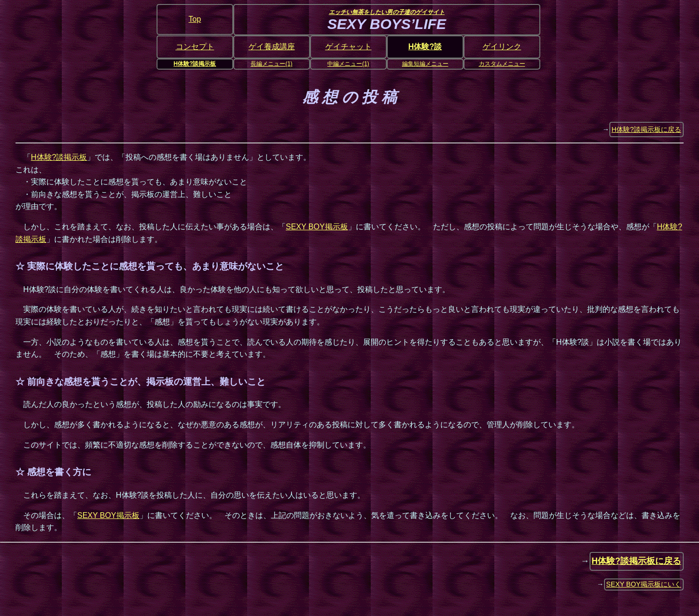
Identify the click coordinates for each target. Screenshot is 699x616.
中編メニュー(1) (348, 64)
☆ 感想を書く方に (53, 472)
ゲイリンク (502, 47)
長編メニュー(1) (272, 64)
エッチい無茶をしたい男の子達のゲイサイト (387, 12)
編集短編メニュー (425, 64)
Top (195, 19)
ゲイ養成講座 (272, 47)
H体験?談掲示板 (195, 64)
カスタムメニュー (502, 64)
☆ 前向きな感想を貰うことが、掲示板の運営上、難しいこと (140, 382)
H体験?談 (425, 47)
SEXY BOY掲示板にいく (644, 584)
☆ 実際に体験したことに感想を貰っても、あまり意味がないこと (150, 266)
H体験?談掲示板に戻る (646, 129)
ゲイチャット (349, 47)
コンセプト (195, 47)
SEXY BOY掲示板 (317, 227)
